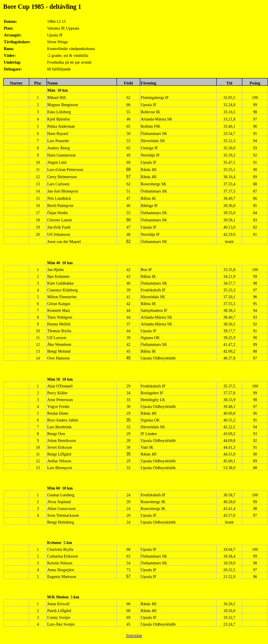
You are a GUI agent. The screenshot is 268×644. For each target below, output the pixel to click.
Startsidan (134, 635)
